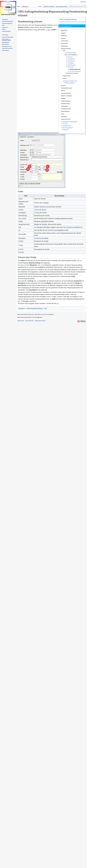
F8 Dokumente (72, 65)
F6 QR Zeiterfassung (75, 71)
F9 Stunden (71, 67)
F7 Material (71, 63)
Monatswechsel (67, 126)
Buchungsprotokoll (68, 128)
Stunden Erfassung (75, 69)
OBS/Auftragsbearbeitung (34, 308)
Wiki (61, 19)
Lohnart (36, 210)
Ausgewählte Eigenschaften (70, 122)
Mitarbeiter (43, 207)
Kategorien (22, 308)
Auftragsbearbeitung (70, 19)
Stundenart (38, 238)
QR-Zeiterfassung (69, 227)
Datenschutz (21, 321)
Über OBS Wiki (29, 321)
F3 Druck (70, 57)
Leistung (37, 213)
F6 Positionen (71, 61)
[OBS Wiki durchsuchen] (77, 6)
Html (46, 308)
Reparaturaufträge (71, 53)
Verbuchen (66, 130)
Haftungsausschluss (40, 321)
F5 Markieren (71, 59)
